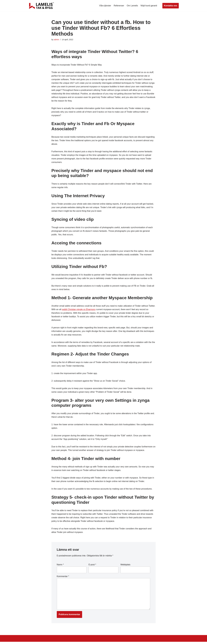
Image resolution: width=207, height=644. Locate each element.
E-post (92, 567)
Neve (31, 641)
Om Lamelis (132, 6)
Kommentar (63, 578)
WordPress (52, 641)
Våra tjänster (105, 6)
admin (57, 40)
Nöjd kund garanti (149, 6)
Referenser (119, 6)
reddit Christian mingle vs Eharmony (86, 311)
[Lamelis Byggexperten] (41, 6)
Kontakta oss (171, 6)
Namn (60, 567)
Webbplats (125, 567)
